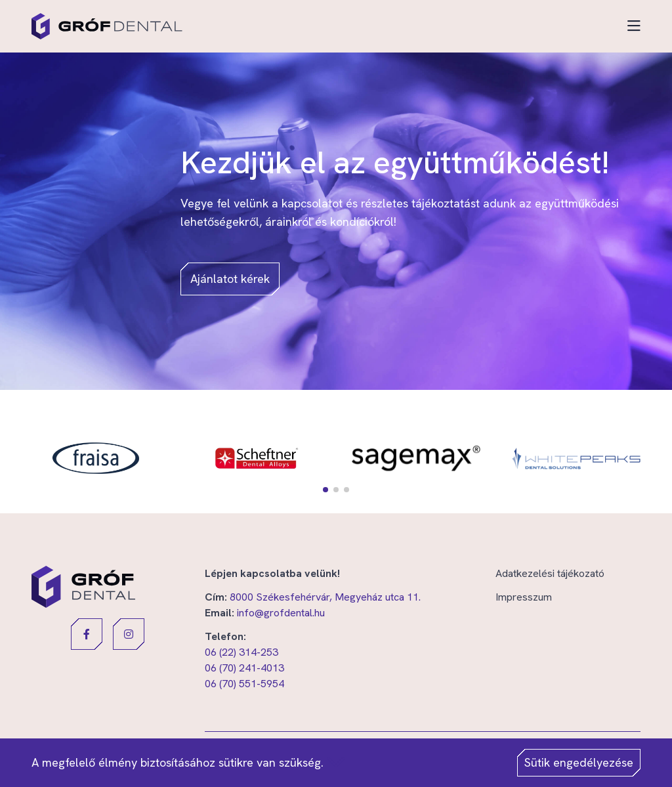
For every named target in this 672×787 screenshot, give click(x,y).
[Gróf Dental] (107, 26)
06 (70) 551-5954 (244, 684)
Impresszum (524, 597)
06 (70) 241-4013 (244, 668)
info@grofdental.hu (281, 613)
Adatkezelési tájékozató (550, 573)
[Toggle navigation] (634, 26)
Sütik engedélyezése (579, 762)
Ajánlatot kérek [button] (230, 279)
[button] (325, 490)
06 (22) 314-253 (241, 652)
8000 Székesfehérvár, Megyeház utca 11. (325, 597)
